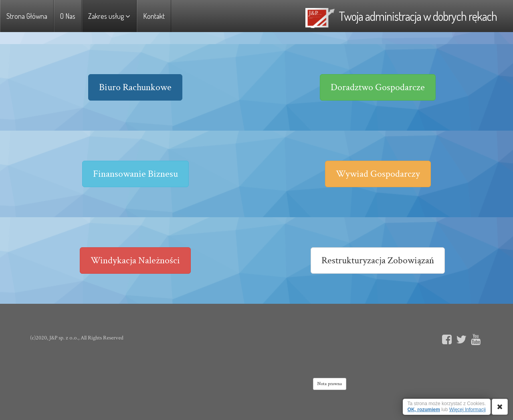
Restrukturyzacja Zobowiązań (378, 260)
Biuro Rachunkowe (135, 87)
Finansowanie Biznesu (135, 174)
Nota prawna (330, 384)
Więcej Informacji (468, 410)
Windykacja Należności (135, 260)
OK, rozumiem (424, 410)
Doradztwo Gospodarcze (378, 87)
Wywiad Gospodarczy (378, 174)
